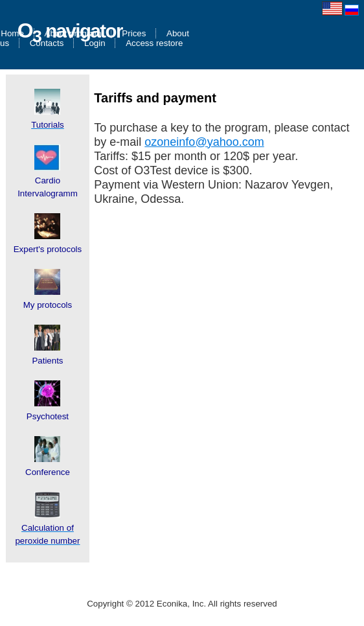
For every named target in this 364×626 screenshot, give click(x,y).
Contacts (47, 43)
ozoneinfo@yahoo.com (204, 142)
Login (95, 43)
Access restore (154, 43)
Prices (134, 33)
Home (12, 33)
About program (73, 33)
